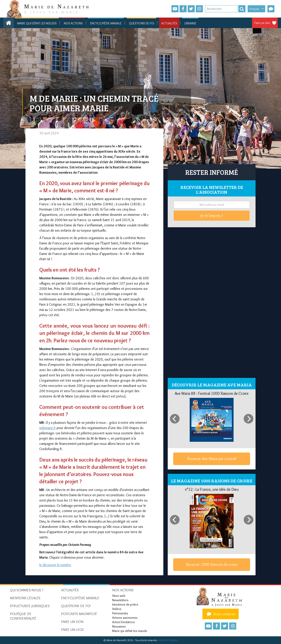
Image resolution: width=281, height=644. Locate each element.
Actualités (169, 23)
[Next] (249, 419)
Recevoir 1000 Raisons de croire (212, 565)
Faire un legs (72, 630)
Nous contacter (221, 614)
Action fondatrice (123, 622)
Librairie (190, 23)
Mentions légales (168, 640)
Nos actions (73, 23)
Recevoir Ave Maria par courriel (212, 459)
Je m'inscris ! (212, 216)
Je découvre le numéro (55, 565)
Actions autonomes (125, 618)
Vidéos (117, 609)
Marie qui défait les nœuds (37, 23)
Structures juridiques (30, 606)
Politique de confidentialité (23, 616)
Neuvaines (119, 626)
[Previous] (175, 419)
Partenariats (120, 613)
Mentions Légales (25, 598)
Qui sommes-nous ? (27, 590)
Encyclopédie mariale (106, 23)
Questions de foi (141, 23)
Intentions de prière (125, 604)
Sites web (119, 596)
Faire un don (262, 23)
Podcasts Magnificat (79, 614)
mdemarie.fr (48, 428)
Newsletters (120, 600)
